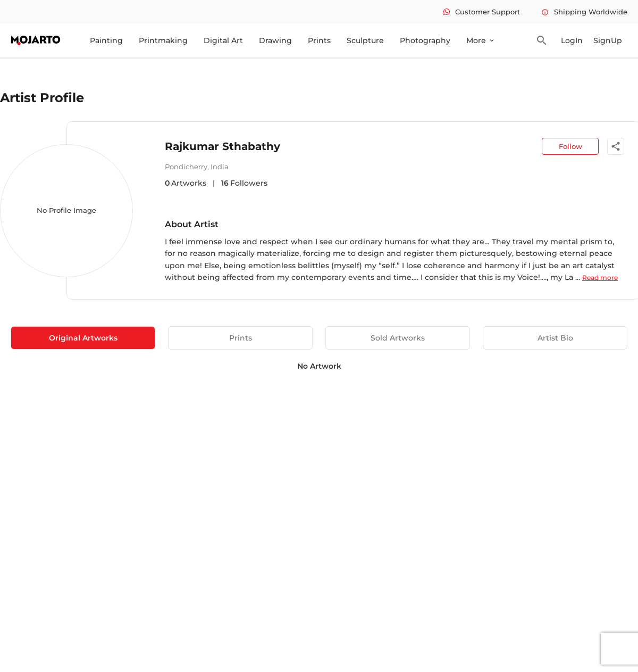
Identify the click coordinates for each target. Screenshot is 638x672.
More (481, 40)
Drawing (275, 40)
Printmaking (163, 40)
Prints (319, 40)
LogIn (572, 40)
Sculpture (365, 40)
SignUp (608, 40)
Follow (570, 146)
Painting (106, 40)
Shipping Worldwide (584, 12)
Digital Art (223, 40)
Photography (425, 40)
